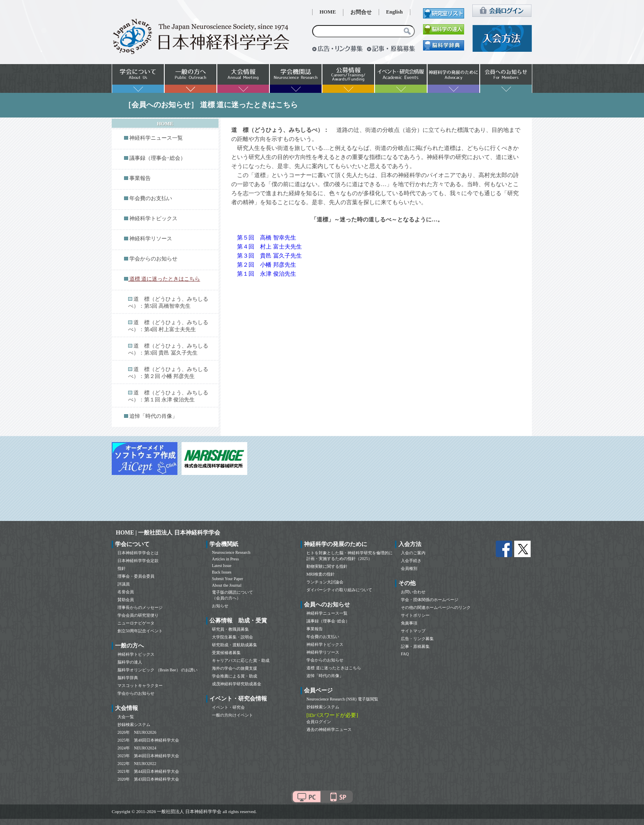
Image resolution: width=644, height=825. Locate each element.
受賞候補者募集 (226, 653)
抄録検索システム (134, 725)
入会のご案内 (413, 553)
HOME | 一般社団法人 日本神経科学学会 (168, 533)
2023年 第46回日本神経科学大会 (148, 756)
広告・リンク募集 (417, 639)
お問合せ (361, 12)
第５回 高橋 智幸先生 (267, 238)
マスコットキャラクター (140, 686)
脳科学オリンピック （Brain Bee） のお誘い (158, 670)
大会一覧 (126, 717)
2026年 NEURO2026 (137, 732)
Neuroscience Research (231, 552)
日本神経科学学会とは (138, 553)
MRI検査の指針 (321, 574)
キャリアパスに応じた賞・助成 (241, 660)
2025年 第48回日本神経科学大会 (148, 740)
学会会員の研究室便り (138, 615)
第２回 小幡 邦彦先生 (267, 265)
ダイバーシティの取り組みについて (339, 590)
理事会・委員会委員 (136, 576)
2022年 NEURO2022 (137, 764)
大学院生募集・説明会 (232, 637)
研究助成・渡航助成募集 (235, 645)
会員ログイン (319, 722)
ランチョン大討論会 (325, 582)
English (394, 12)
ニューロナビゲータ (136, 623)
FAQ (405, 654)
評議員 (124, 584)
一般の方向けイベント (232, 715)
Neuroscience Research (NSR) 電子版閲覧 (342, 699)
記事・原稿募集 (415, 646)
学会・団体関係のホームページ (430, 600)
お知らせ (220, 606)
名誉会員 (126, 592)
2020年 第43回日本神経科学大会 (148, 779)
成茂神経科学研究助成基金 (237, 684)
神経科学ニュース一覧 (156, 138)
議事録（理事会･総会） (158, 158)
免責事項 (409, 623)
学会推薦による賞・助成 (235, 676)
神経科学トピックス (153, 219)
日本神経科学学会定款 (138, 561)
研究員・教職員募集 (230, 629)
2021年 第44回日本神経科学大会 (148, 771)
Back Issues (222, 572)
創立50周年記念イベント (140, 631)
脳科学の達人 (130, 662)
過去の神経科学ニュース (329, 729)
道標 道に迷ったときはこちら (334, 668)
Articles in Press (225, 559)
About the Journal (227, 585)
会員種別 (409, 568)
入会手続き (411, 561)
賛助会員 (126, 600)
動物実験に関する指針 (327, 566)
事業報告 (140, 178)
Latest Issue (222, 566)
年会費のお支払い (151, 198)
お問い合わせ (413, 592)
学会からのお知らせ (153, 259)
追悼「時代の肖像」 (153, 416)
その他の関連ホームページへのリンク (436, 607)
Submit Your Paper (228, 579)
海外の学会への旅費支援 (235, 668)
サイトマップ (413, 631)
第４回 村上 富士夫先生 (269, 247)
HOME (328, 12)
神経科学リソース (151, 239)
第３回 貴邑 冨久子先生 (269, 256)
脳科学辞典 (128, 678)
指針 (122, 568)
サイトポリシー (415, 615)
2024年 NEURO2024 (137, 748)
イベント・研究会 (228, 707)
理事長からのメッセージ (140, 607)
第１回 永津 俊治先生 (267, 274)
